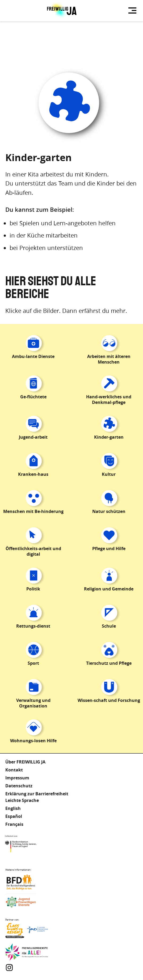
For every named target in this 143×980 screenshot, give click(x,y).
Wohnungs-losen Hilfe (33, 741)
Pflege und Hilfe (109, 549)
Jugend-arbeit (33, 437)
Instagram (9, 968)
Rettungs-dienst (33, 626)
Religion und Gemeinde (109, 589)
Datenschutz (19, 786)
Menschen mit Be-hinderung (33, 511)
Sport (33, 663)
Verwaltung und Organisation (33, 703)
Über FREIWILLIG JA (25, 762)
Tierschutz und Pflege (109, 663)
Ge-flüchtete (33, 397)
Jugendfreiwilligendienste (27, 902)
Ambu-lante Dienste (33, 356)
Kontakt (14, 770)
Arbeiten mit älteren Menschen (109, 359)
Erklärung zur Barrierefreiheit (37, 794)
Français (14, 824)
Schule (109, 626)
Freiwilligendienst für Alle (27, 952)
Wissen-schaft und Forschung (109, 700)
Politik (33, 589)
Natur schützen (109, 511)
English (13, 808)
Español (14, 816)
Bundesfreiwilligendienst (27, 882)
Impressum (17, 778)
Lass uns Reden (27, 932)
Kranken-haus (33, 474)
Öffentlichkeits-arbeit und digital (33, 551)
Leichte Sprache (22, 800)
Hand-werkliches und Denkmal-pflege (109, 400)
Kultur (109, 474)
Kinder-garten (109, 437)
